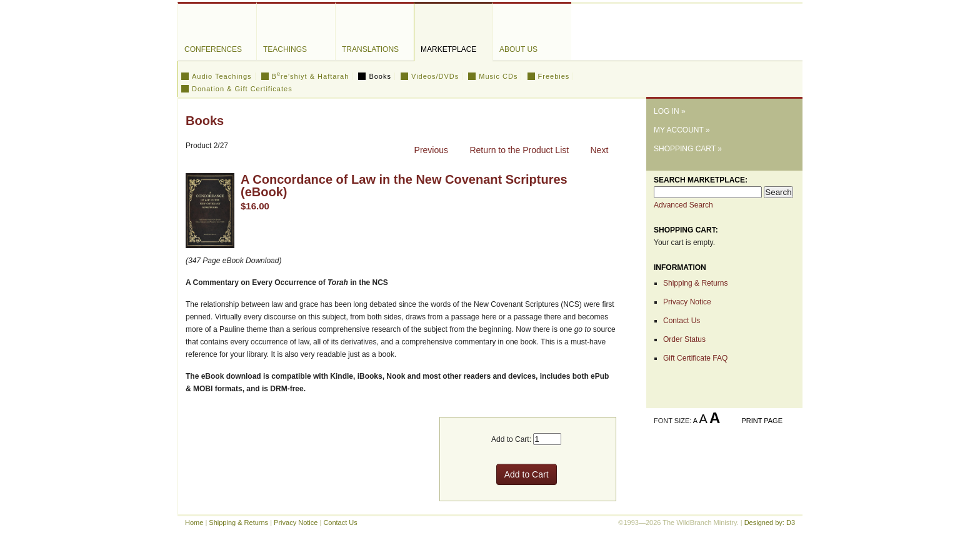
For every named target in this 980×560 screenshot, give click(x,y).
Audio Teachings (222, 76)
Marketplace (448, 49)
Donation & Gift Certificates (242, 89)
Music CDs (498, 76)
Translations (370, 49)
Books (380, 76)
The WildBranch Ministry (724, 46)
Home (194, 522)
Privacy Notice (687, 302)
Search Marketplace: (701, 180)
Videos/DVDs (435, 76)
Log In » (670, 111)
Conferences (213, 49)
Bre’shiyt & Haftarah (311, 76)
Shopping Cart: (686, 230)
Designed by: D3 (770, 522)
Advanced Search (683, 205)
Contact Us (682, 321)
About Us (518, 49)
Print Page (762, 421)
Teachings (285, 49)
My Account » (682, 130)
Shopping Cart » (688, 149)
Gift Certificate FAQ (695, 358)
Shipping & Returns (695, 283)
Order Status (684, 339)
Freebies (554, 76)
